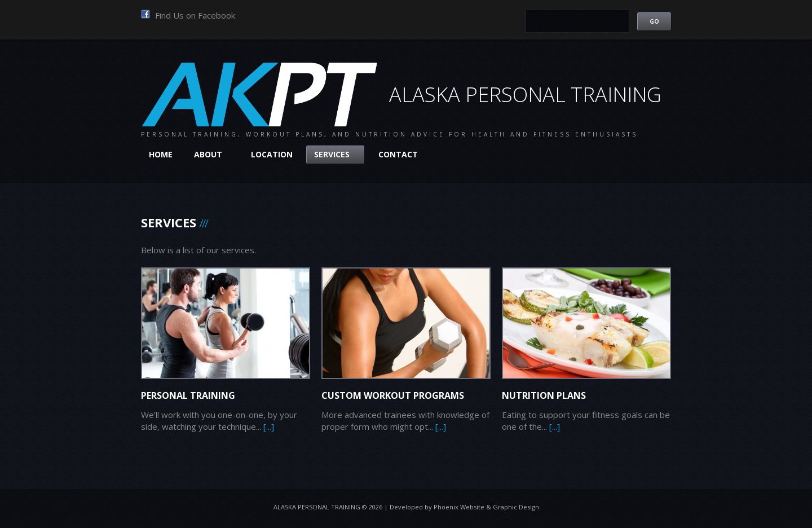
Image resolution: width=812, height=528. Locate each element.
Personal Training (188, 395)
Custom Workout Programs (393, 395)
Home (161, 154)
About (212, 154)
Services (336, 154)
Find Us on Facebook (188, 15)
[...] (269, 426)
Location (272, 154)
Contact (398, 154)
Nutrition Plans (544, 395)
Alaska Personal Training (317, 507)
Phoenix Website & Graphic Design (486, 507)
